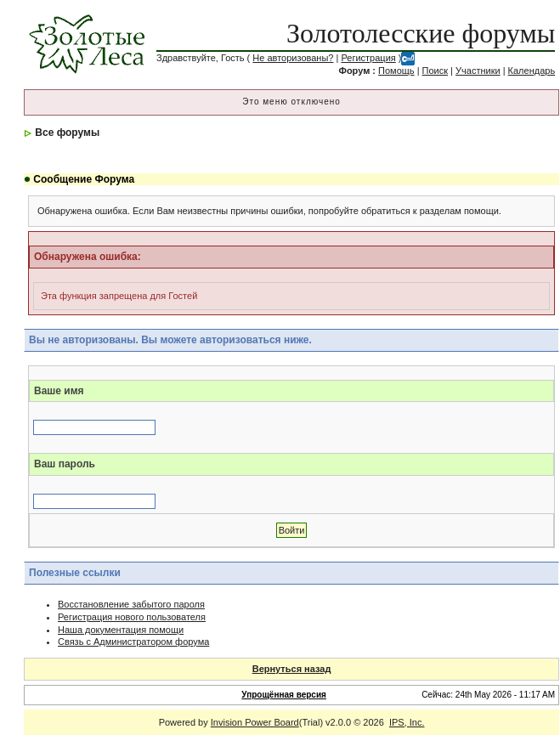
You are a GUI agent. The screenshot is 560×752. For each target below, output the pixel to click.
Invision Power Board (255, 722)
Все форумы (67, 133)
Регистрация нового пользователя (132, 617)
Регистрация (368, 58)
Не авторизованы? (293, 58)
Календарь (532, 71)
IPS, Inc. (407, 722)
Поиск (435, 71)
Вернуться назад (292, 669)
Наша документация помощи (121, 630)
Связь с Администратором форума (133, 642)
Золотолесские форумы (421, 33)
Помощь (396, 71)
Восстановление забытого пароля (131, 604)
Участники (478, 71)
